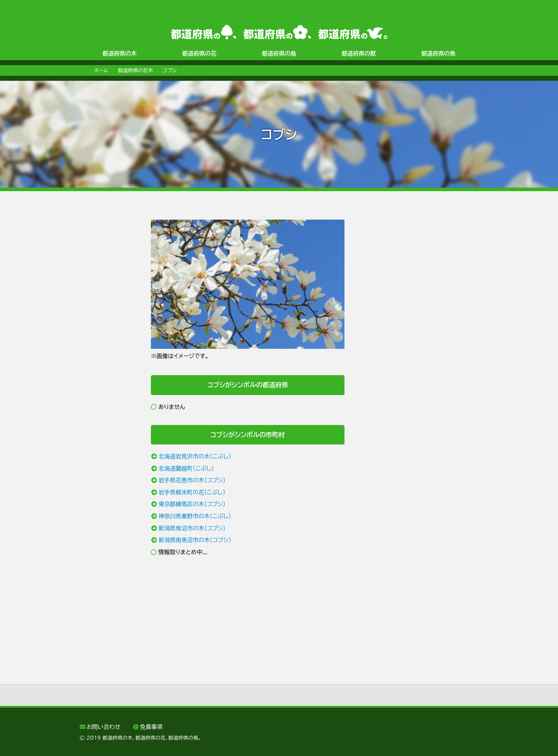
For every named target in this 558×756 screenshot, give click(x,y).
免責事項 (151, 727)
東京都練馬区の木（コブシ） (192, 504)
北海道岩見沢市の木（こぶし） (195, 456)
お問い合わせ (103, 727)
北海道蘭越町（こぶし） (186, 468)
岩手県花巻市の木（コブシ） (192, 480)
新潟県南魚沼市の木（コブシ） (195, 540)
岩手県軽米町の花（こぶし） (192, 492)
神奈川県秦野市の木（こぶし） (195, 516)
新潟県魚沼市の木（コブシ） (192, 528)
